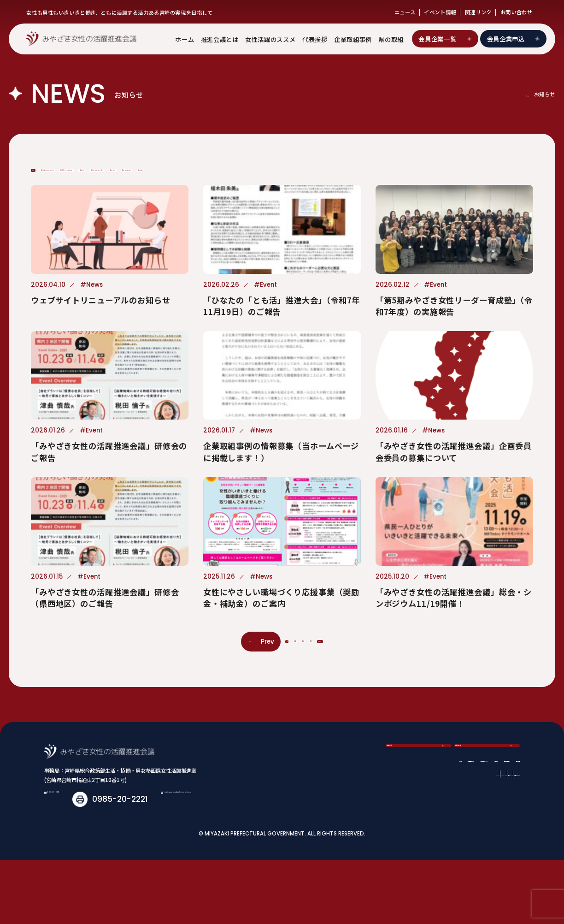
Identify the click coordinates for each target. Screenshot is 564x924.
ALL (46, 178)
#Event (269, 178)
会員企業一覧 (445, 39)
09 (325, 683)
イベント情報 (440, 12)
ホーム (185, 39)
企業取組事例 (353, 39)
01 (239, 683)
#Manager (469, 178)
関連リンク (478, 12)
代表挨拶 (315, 39)
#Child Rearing (203, 178)
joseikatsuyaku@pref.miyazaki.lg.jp (135, 863)
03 (297, 683)
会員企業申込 (514, 39)
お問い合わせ (516, 12)
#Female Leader (339, 178)
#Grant (410, 178)
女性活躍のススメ (270, 39)
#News (54, 202)
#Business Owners (112, 178)
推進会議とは (220, 39)
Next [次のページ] (361, 683)
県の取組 (391, 39)
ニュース (405, 12)
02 (267, 683)
